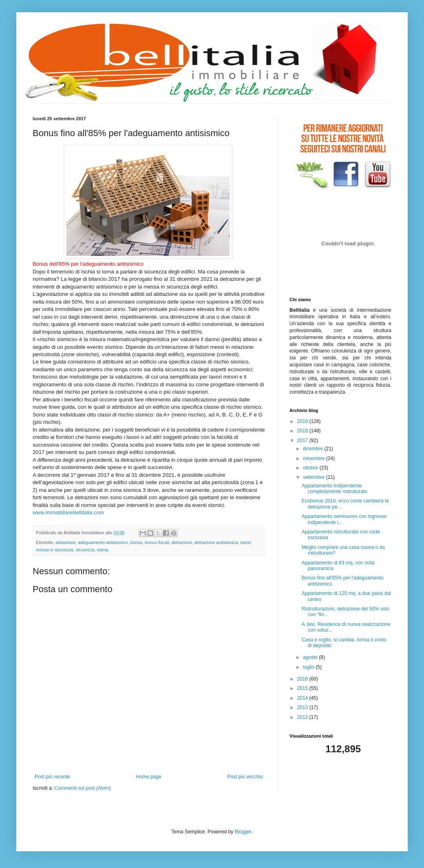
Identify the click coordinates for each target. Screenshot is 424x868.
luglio (309, 667)
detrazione (182, 542)
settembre (315, 477)
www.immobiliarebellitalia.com (68, 512)
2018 (303, 431)
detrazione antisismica (216, 542)
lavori (246, 542)
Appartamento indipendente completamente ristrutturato (335, 489)
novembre (315, 458)
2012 (303, 717)
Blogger (243, 832)
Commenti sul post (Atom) (83, 788)
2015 (303, 688)
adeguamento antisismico (103, 542)
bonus (136, 542)
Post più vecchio (245, 777)
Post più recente (52, 777)
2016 (303, 679)
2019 (303, 421)
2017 (303, 441)
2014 (303, 698)
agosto (311, 657)
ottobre (311, 468)
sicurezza (85, 550)
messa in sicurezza (55, 550)
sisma (102, 550)
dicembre (314, 449)
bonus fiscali (157, 542)
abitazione (65, 542)
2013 (303, 707)
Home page (149, 777)
